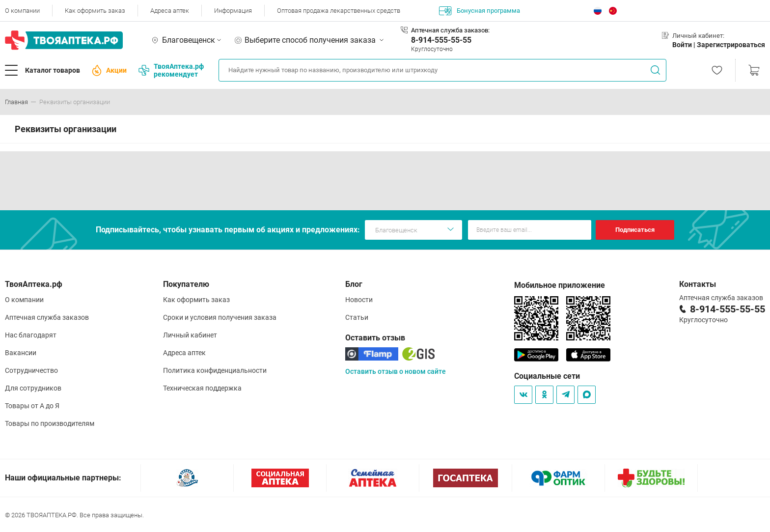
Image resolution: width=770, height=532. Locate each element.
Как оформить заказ (95, 11)
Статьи (357, 317)
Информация (233, 11)
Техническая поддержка (202, 388)
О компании (22, 11)
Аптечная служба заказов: (450, 30)
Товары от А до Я (32, 406)
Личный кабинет (190, 335)
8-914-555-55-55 (441, 40)
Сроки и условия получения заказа (220, 317)
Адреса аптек (170, 11)
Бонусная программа (480, 11)
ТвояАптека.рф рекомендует (171, 70)
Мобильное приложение (560, 285)
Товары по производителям (50, 423)
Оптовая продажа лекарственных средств (339, 11)
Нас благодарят (31, 335)
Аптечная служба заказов (47, 317)
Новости (359, 300)
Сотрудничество (31, 370)
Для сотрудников (33, 388)
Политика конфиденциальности (215, 370)
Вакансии (21, 353)
